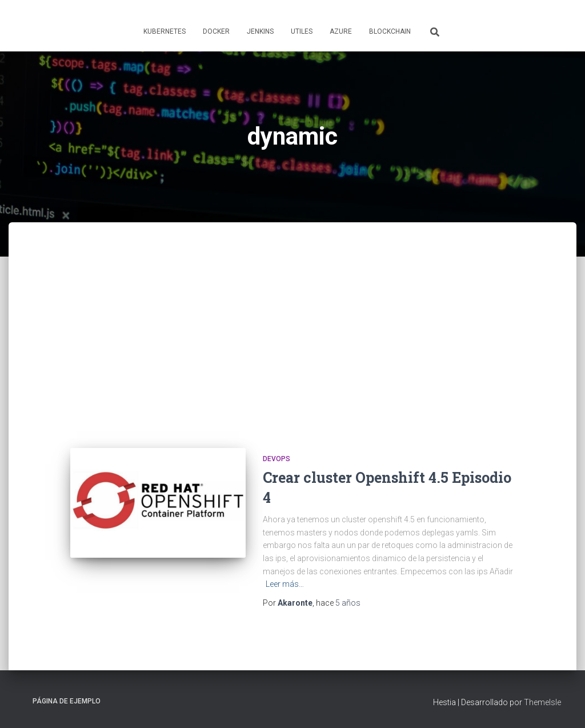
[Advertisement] (292, 345)
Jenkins (260, 31)
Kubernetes (165, 31)
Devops (277, 459)
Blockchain (390, 31)
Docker (216, 31)
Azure (341, 31)
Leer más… (285, 584)
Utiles (302, 31)
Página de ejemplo (67, 701)
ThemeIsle (542, 702)
